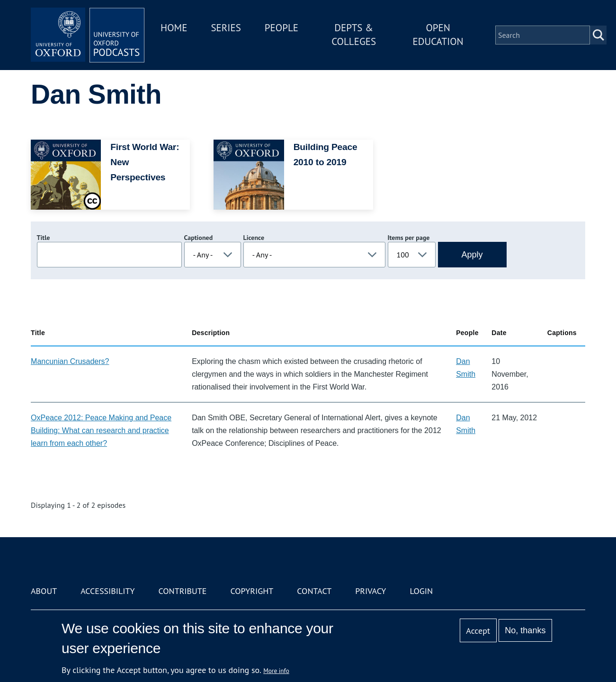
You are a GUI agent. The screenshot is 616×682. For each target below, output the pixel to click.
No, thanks (525, 630)
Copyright (252, 591)
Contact (314, 591)
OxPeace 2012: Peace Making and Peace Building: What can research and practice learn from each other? (101, 430)
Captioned (199, 238)
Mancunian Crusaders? (70, 361)
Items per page (409, 238)
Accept (478, 631)
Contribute (182, 591)
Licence (254, 238)
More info (276, 671)
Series (226, 28)
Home (174, 28)
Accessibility (107, 591)
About (44, 591)
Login (421, 591)
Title (44, 238)
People (281, 28)
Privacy (370, 591)
